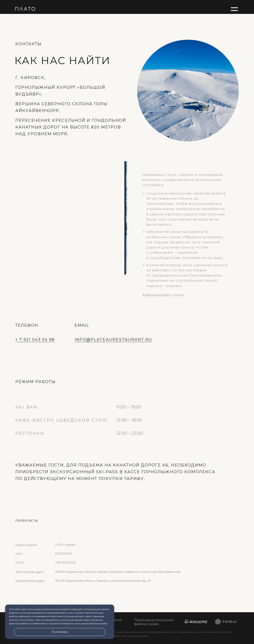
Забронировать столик (163, 303)
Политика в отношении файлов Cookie (154, 622)
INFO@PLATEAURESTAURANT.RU (113, 340)
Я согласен (60, 632)
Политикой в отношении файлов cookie (82, 624)
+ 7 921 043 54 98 (35, 340)
